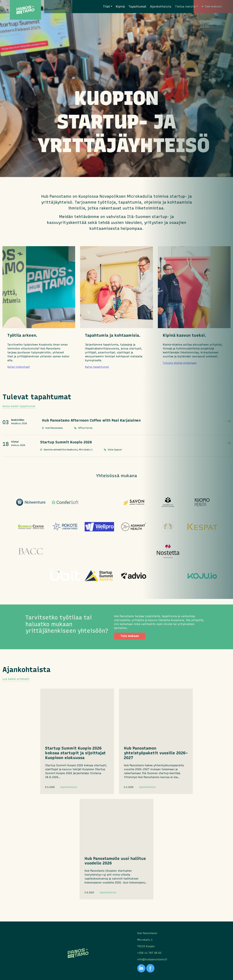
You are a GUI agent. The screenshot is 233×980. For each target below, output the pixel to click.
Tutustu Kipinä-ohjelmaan (180, 363)
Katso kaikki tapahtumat (19, 406)
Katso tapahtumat (97, 367)
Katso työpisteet (19, 367)
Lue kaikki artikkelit (16, 728)
